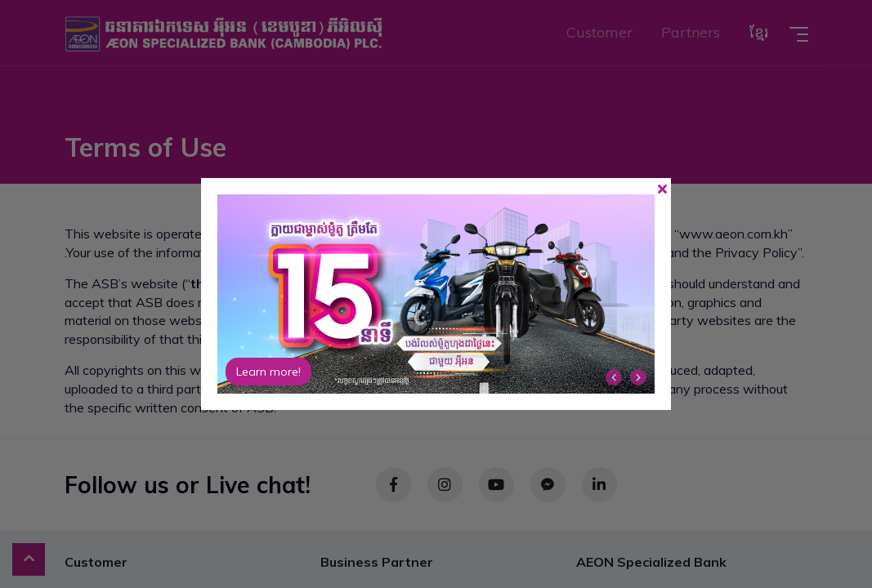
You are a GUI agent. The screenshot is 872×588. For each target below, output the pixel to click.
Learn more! (268, 372)
